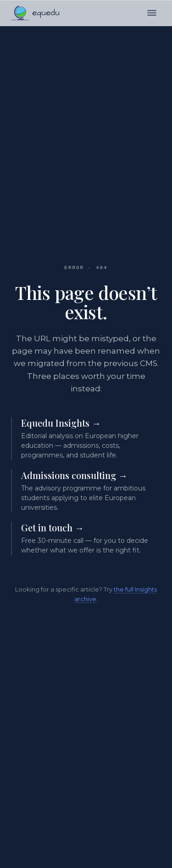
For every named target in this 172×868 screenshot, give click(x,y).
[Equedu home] (35, 13)
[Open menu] (152, 13)
